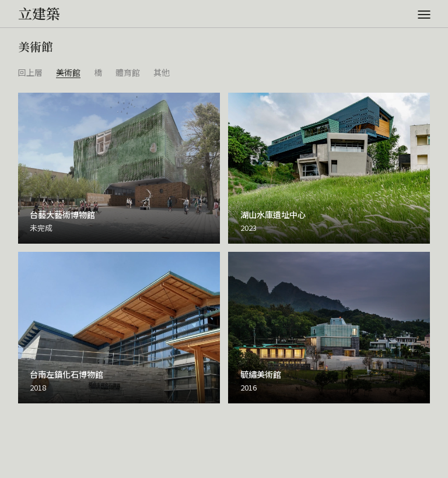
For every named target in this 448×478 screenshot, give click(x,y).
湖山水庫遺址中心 (273, 214)
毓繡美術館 (261, 374)
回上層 (30, 72)
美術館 (68, 72)
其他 (162, 72)
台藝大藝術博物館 (62, 214)
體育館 (128, 72)
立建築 (39, 13)
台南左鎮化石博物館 (66, 374)
